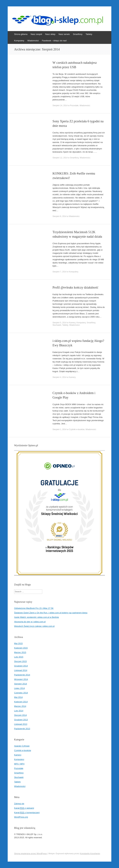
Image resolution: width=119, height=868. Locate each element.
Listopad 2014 (21, 670)
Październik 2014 (22, 675)
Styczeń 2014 (20, 715)
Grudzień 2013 (21, 720)
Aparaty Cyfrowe (22, 746)
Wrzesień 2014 (21, 679)
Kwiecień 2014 (21, 702)
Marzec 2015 (20, 652)
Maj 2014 (18, 697)
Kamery (72, 323)
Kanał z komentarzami (27, 813)
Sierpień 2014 (20, 684)
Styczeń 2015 (20, 661)
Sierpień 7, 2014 (59, 272)
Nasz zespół (36, 34)
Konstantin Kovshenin (90, 854)
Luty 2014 (19, 711)
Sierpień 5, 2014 (59, 323)
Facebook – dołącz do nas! (54, 41)
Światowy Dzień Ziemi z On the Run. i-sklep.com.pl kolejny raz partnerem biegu (51, 613)
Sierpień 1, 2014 (59, 429)
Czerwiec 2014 (21, 693)
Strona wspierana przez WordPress (30, 854)
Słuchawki (57, 325)
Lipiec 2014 (19, 688)
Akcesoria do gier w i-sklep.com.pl (30, 622)
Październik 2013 (22, 729)
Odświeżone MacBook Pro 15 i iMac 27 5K (34, 608)
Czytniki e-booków (77, 429)
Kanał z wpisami (24, 808)
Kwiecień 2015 (21, 648)
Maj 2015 (18, 643)
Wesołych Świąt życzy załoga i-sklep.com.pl (34, 626)
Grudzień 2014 (21, 666)
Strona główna (21, 34)
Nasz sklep (50, 34)
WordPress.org (21, 817)
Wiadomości (33, 41)
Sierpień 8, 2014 (59, 216)
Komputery (19, 41)
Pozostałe (74, 106)
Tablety (89, 34)
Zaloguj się (19, 804)
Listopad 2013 (21, 724)
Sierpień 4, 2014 (59, 377)
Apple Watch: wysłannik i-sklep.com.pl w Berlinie (36, 617)
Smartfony (78, 34)
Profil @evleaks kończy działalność (75, 287)
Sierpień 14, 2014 (60, 106)
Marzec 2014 (20, 706)
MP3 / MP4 (19, 764)
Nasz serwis (64, 34)
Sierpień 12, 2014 (60, 158)
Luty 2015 (19, 657)
